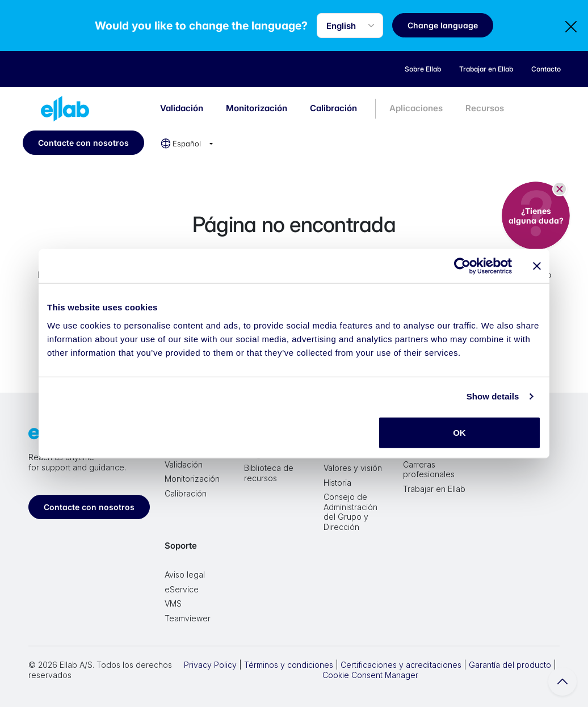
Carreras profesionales (429, 470)
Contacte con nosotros (83, 143)
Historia (337, 483)
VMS (173, 603)
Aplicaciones (416, 108)
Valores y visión (353, 468)
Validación (182, 108)
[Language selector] (352, 26)
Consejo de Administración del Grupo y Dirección (350, 512)
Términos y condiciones (289, 665)
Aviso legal (185, 575)
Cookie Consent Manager (370, 675)
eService (182, 589)
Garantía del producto (510, 665)
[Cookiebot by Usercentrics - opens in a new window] (462, 266)
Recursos (485, 108)
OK (459, 432)
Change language (444, 25)
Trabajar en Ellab (434, 489)
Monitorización (257, 108)
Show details (493, 396)
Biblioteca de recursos (269, 473)
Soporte (181, 546)
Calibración (333, 108)
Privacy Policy (210, 665)
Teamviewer (188, 618)
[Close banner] (537, 266)
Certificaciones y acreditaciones (401, 665)
